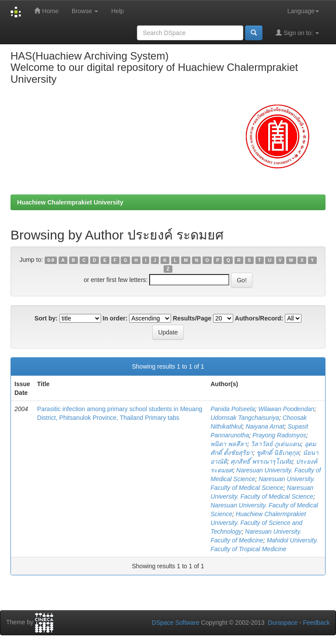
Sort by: (46, 318)
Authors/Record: (259, 318)
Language (303, 11)
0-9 (51, 260)
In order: (115, 318)
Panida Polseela (233, 409)
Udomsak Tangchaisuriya (245, 418)
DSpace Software (176, 623)
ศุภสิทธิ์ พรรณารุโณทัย (261, 461)
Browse (85, 11)
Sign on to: (297, 33)
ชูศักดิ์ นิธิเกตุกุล (278, 453)
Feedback (317, 623)
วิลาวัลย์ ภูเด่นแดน (276, 444)
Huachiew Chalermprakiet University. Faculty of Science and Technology (258, 523)
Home (46, 11)
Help (117, 11)
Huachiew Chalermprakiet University (70, 202)
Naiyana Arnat (265, 426)
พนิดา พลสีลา (229, 444)
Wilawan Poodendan (286, 409)
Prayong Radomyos (279, 435)
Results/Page (192, 318)
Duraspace (283, 623)
